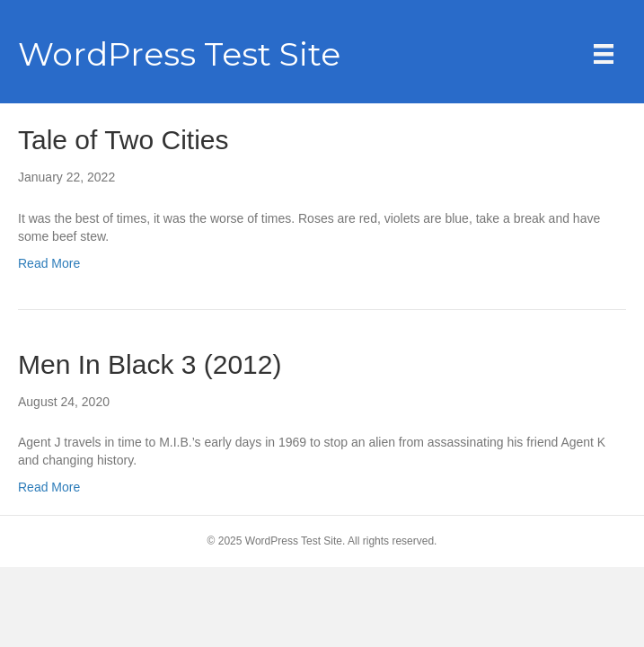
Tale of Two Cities (124, 140)
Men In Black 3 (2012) (150, 364)
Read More (49, 263)
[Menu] (604, 54)
